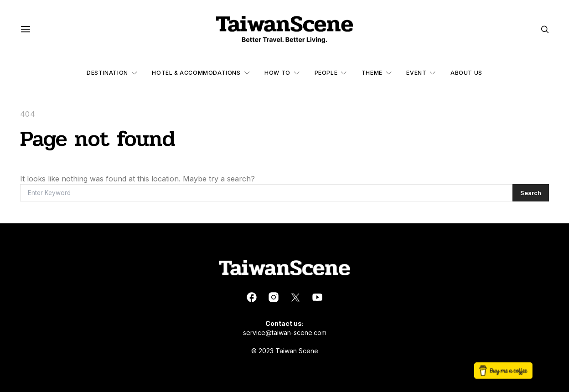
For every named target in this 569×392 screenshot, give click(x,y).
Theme (372, 73)
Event (416, 73)
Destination (107, 73)
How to (277, 73)
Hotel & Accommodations (196, 73)
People (326, 73)
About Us (466, 73)
